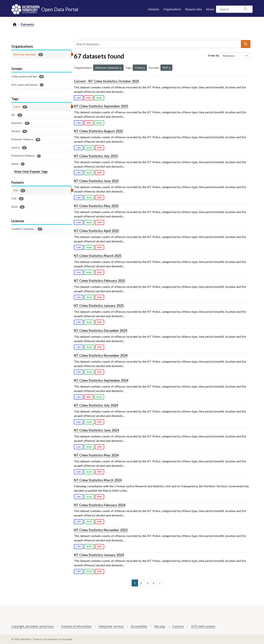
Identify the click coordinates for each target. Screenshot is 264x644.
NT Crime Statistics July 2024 (96, 405)
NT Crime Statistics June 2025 (96, 181)
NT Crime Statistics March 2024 (98, 480)
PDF (89, 98)
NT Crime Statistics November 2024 (101, 355)
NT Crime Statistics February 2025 (100, 281)
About (210, 9)
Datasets (154, 9)
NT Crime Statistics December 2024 (100, 331)
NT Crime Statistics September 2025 (101, 106)
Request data (194, 9)
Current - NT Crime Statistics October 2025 (107, 81)
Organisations (172, 9)
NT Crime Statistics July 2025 (96, 156)
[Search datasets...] (157, 44)
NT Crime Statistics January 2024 (99, 555)
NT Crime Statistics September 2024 (101, 380)
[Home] (15, 24)
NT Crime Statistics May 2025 (96, 206)
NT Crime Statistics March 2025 (98, 256)
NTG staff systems (203, 626)
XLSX (99, 98)
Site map (160, 626)
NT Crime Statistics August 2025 (98, 131)
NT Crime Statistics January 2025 (99, 306)
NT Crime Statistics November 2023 (101, 530)
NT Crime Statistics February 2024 (100, 505)
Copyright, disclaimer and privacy (33, 626)
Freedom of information (76, 626)
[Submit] (246, 44)
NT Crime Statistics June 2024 (96, 430)
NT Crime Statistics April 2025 (96, 231)
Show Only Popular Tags (31, 171)
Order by (213, 55)
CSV (79, 98)
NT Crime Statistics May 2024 (96, 455)
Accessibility (139, 626)
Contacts (178, 626)
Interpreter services (111, 626)
